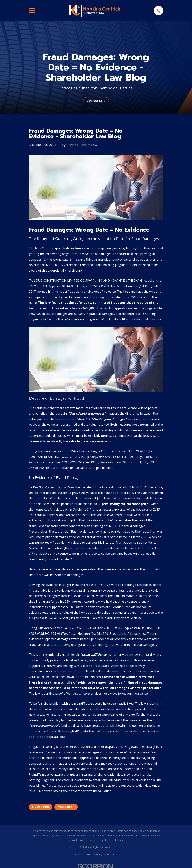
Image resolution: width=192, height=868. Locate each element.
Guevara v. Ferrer (50, 628)
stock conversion (83, 763)
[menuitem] (80, 855)
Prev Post (40, 807)
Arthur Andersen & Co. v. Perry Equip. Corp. (68, 457)
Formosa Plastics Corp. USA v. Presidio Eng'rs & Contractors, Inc (82, 451)
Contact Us (96, 101)
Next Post (66, 807)
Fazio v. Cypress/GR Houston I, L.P (136, 628)
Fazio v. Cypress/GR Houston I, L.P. (123, 462)
